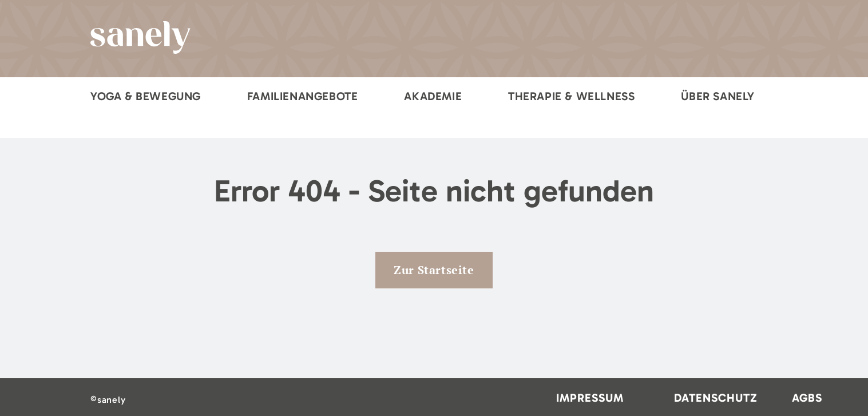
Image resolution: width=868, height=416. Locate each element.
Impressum (590, 398)
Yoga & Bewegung (146, 96)
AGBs (807, 398)
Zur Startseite (434, 270)
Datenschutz (716, 398)
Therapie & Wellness (571, 96)
